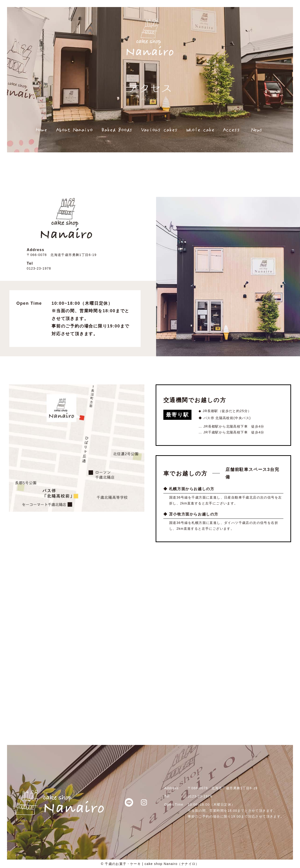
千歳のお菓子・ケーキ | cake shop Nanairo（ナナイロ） (152, 864)
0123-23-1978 (39, 268)
